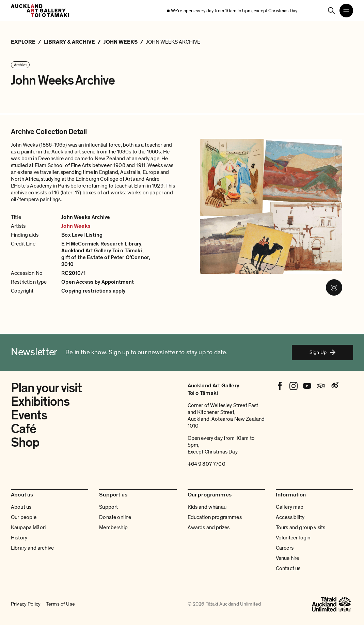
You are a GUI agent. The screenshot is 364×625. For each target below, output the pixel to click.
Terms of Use (60, 604)
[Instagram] (294, 386)
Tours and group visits (301, 527)
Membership (113, 527)
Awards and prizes (209, 527)
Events (29, 415)
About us (21, 507)
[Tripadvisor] (321, 386)
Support (108, 507)
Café (23, 429)
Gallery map (290, 507)
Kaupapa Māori (28, 527)
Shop (25, 443)
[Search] (331, 11)
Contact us (288, 568)
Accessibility (290, 517)
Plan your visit (46, 388)
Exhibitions (40, 402)
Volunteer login (293, 538)
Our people (24, 517)
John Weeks (76, 226)
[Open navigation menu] (346, 11)
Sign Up (322, 352)
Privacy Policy (26, 604)
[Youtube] (307, 386)
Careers (285, 548)
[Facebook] (280, 386)
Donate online (115, 517)
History (19, 538)
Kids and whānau (207, 507)
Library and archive (32, 548)
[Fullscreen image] (334, 287)
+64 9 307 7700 (207, 464)
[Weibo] (334, 386)
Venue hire (288, 558)
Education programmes (215, 517)
